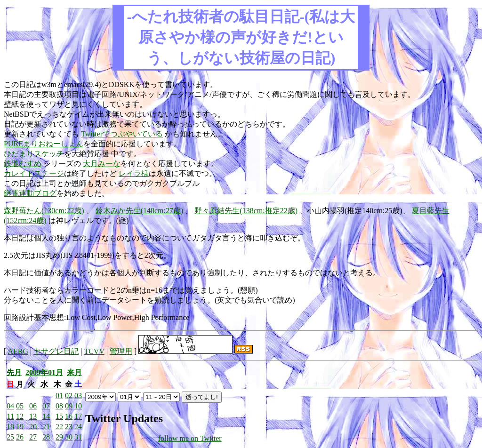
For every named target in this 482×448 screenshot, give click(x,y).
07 (46, 406)
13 (33, 416)
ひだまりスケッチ (34, 154)
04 (10, 406)
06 (33, 406)
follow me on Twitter (190, 438)
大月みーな (102, 164)
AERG (18, 351)
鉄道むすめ (23, 164)
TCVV (94, 351)
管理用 (121, 351)
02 (69, 396)
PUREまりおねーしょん (44, 144)
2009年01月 (44, 372)
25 (10, 437)
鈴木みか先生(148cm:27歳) (140, 211)
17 (78, 416)
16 (69, 416)
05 (20, 406)
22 (59, 427)
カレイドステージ (34, 173)
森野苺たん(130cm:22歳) (44, 211)
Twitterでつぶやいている (122, 134)
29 (59, 437)
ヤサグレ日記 (56, 351)
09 (69, 406)
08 (59, 406)
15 (59, 416)
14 (46, 416)
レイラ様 (134, 173)
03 (78, 396)
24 (78, 427)
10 (78, 406)
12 (20, 416)
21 (46, 427)
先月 (14, 372)
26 (20, 437)
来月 (74, 372)
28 (46, 437)
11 (11, 416)
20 (33, 427)
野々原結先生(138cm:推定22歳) (246, 211)
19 (20, 427)
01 (59, 396)
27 (33, 437)
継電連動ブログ (30, 193)
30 (69, 437)
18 (10, 427)
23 (69, 427)
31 (78, 437)
